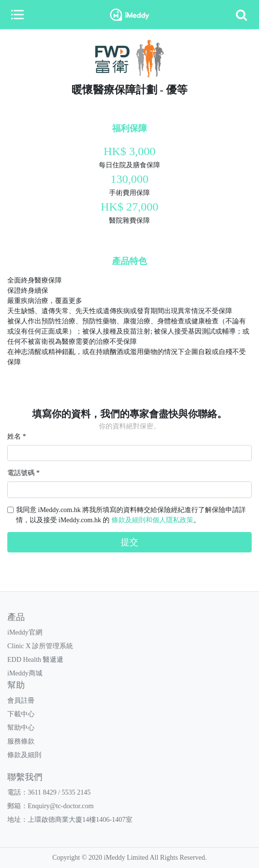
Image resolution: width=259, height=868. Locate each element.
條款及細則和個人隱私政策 (152, 520)
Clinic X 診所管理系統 (40, 646)
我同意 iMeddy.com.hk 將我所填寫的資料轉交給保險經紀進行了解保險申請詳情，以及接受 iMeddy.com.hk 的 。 (131, 515)
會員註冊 (21, 700)
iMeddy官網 (25, 632)
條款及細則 (24, 755)
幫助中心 (21, 728)
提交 (129, 542)
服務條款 (21, 741)
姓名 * (17, 436)
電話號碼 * (24, 473)
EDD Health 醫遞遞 (35, 660)
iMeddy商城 (25, 673)
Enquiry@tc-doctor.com (61, 806)
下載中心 (21, 714)
